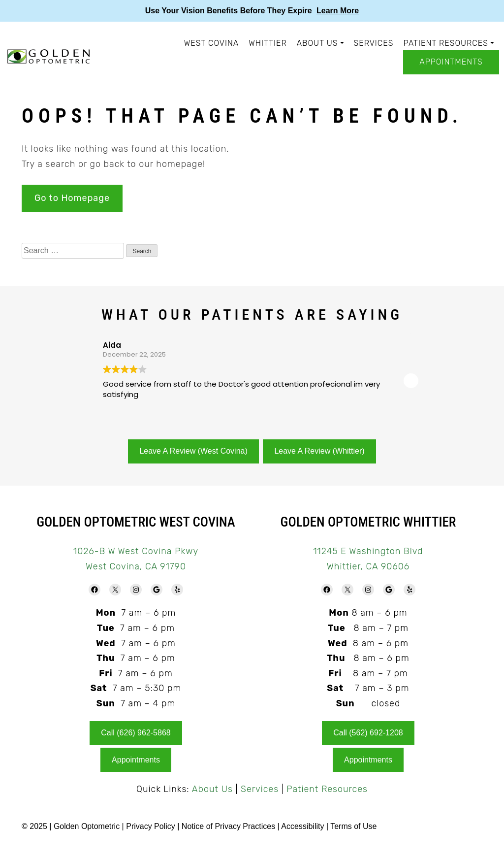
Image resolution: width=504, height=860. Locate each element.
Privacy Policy (152, 826)
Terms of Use (353, 826)
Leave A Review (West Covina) (193, 451)
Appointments (451, 62)
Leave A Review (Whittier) (319, 451)
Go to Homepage (72, 198)
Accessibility (302, 826)
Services (374, 43)
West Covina (212, 43)
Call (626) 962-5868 (136, 733)
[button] (411, 381)
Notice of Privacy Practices (228, 826)
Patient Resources (445, 43)
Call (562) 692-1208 (368, 733)
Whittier (268, 43)
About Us (317, 43)
